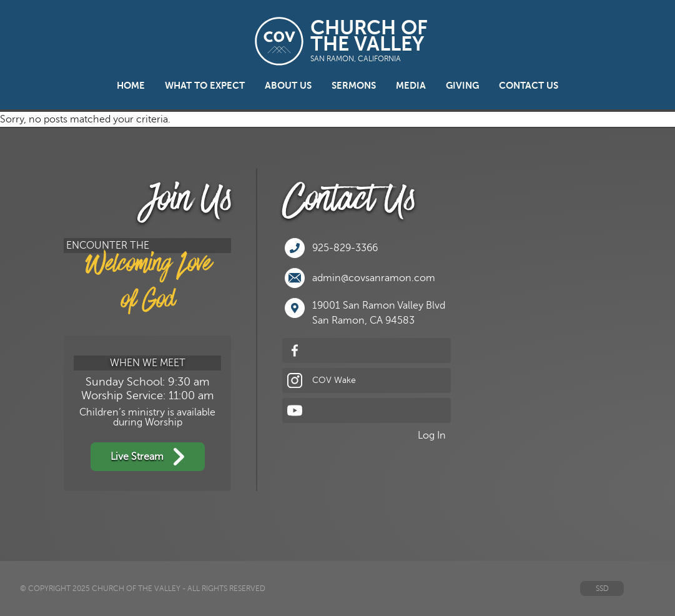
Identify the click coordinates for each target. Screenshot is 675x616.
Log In (432, 435)
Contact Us (529, 86)
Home (131, 86)
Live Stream (148, 457)
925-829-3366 (331, 248)
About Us (288, 86)
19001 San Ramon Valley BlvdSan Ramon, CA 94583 (365, 312)
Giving (462, 86)
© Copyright (45, 589)
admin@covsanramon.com (360, 278)
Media (411, 86)
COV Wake (322, 380)
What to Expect (205, 86)
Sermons (354, 86)
